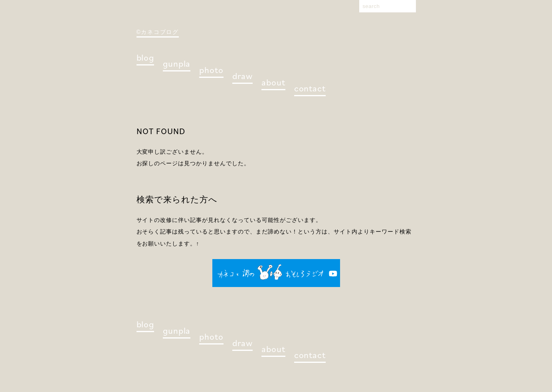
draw (243, 76)
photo (211, 70)
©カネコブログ (158, 32)
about (273, 82)
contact (310, 88)
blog (145, 57)
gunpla (177, 63)
